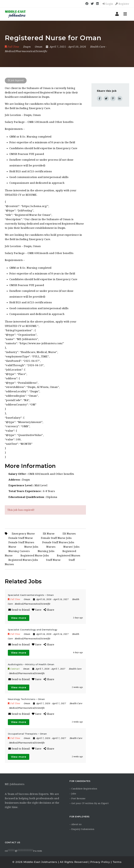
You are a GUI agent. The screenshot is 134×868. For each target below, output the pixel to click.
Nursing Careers (19, 551)
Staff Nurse (53, 560)
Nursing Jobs (46, 551)
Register (122, 4)
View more (19, 618)
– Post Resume (78, 798)
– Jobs (73, 794)
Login (108, 4)
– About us (76, 824)
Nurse (12, 547)
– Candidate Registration (83, 789)
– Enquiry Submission (82, 829)
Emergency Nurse (23, 534)
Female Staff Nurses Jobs (58, 542)
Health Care (98, 47)
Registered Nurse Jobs (35, 555)
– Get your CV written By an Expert (89, 803)
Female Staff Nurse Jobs (56, 538)
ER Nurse (49, 534)
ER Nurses (69, 534)
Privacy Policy (100, 862)
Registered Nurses (69, 555)
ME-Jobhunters (15, 784)
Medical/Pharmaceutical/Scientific (26, 51)
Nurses (51, 547)
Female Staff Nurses (21, 542)
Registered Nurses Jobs (23, 560)
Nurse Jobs (31, 547)
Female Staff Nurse (21, 538)
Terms (117, 862)
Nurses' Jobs (71, 547)
